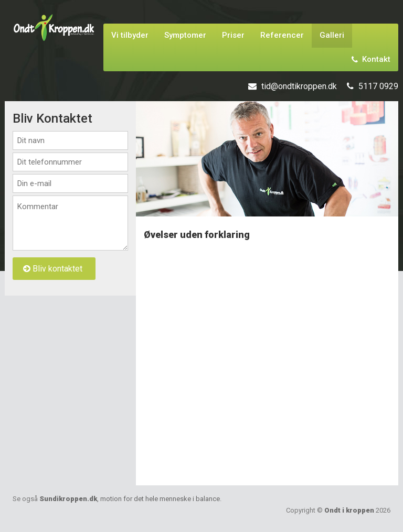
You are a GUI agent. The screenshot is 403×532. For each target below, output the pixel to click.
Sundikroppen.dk (130, 499)
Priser (233, 35)
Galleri (332, 35)
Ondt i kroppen (349, 510)
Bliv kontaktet (53, 269)
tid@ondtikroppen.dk (299, 86)
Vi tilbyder (130, 35)
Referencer (282, 35)
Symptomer (185, 35)
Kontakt (371, 59)
